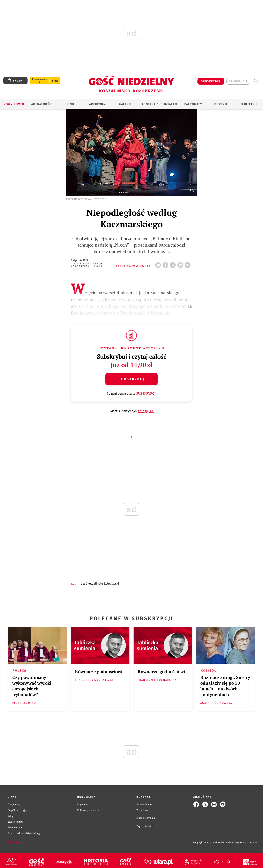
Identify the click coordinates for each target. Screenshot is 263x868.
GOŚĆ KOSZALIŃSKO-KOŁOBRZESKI (100, 584)
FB (166, 264)
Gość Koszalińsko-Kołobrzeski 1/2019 (87, 265)
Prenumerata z (40, 81)
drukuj (181, 264)
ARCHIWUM (97, 104)
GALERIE (125, 104)
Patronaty (193, 104)
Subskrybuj (131, 379)
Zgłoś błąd (17, 843)
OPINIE (70, 104)
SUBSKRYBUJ (211, 81)
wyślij (188, 264)
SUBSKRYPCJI (146, 393)
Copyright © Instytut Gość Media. (211, 842)
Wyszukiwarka (256, 81)
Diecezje (221, 104)
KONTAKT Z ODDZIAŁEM (159, 104)
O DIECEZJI (249, 104)
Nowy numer (14, 104)
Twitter (174, 264)
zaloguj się (238, 81)
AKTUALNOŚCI (42, 104)
